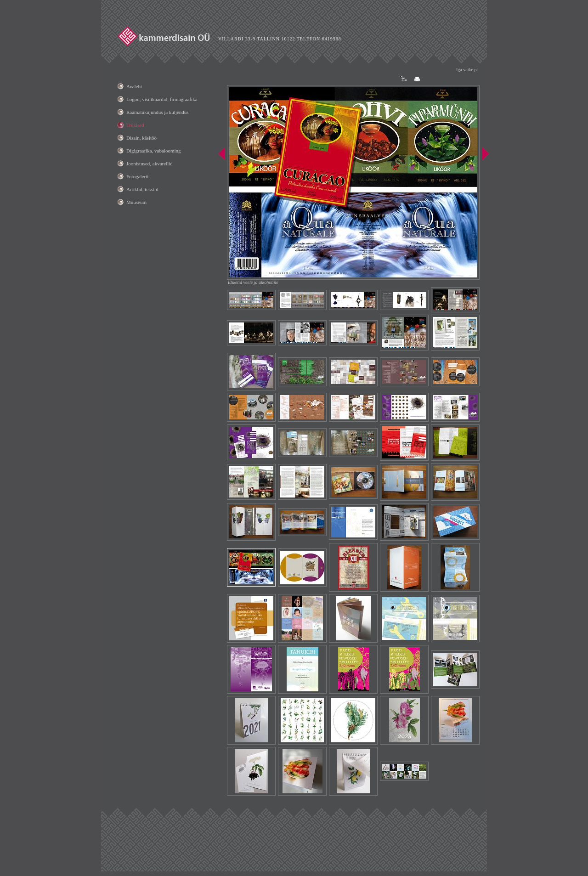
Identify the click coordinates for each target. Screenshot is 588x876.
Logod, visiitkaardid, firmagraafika (162, 99)
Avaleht (134, 86)
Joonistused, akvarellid (150, 164)
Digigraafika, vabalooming (154, 151)
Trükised (135, 125)
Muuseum (136, 202)
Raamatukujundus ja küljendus (158, 112)
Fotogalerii (137, 176)
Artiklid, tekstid (142, 189)
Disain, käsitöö (141, 138)
